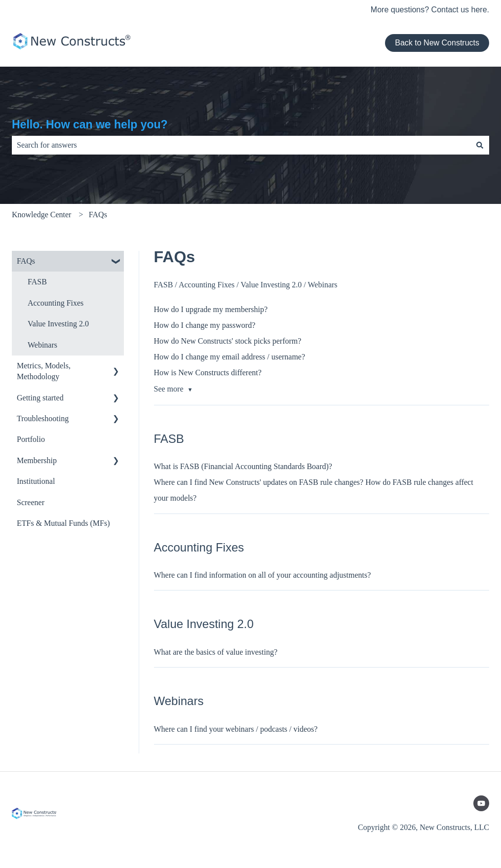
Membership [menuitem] (37, 460)
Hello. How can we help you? (90, 124)
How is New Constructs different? (208, 373)
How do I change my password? (205, 325)
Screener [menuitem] (31, 502)
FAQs (98, 215)
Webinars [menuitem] (42, 345)
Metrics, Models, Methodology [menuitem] (44, 371)
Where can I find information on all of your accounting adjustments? (263, 575)
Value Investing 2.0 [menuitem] (58, 324)
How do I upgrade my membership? (211, 309)
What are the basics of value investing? (216, 652)
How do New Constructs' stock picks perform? (228, 341)
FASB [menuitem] (37, 282)
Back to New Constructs (437, 43)
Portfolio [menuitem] (31, 439)
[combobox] (241, 145)
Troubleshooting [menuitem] (43, 418)
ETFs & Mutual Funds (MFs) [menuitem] (63, 523)
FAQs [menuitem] (26, 261)
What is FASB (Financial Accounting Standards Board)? (243, 466)
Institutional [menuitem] (36, 481)
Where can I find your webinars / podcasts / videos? (236, 729)
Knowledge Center (41, 215)
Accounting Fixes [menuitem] (56, 303)
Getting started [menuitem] (40, 398)
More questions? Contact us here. (430, 10)
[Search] (480, 145)
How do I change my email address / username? (230, 357)
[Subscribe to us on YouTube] (481, 803)
